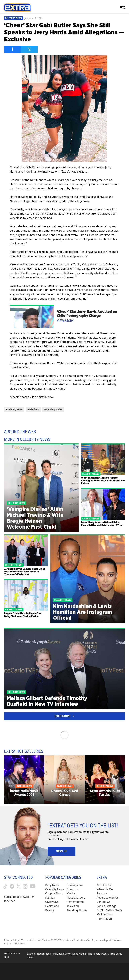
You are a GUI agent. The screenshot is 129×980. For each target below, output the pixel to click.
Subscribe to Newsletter (19, 897)
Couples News (54, 893)
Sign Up (62, 851)
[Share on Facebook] (12, 49)
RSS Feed (10, 901)
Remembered (75, 902)
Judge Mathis (79, 954)
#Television (33, 409)
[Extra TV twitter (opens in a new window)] (19, 886)
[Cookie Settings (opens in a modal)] (106, 906)
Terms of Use (29, 940)
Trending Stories (77, 910)
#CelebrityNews (14, 409)
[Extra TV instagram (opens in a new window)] (25, 886)
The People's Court (98, 954)
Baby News (52, 885)
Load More (64, 716)
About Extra (104, 885)
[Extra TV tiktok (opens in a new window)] (5, 886)
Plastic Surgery (76, 898)
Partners (102, 893)
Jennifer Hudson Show (58, 954)
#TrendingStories (53, 409)
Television (73, 906)
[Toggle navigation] (122, 7)
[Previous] (7, 779)
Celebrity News (14, 18)
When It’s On (105, 889)
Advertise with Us (107, 898)
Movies (71, 893)
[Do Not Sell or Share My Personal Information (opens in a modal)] (111, 914)
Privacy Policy (11, 940)
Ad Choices (44, 940)
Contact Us (103, 902)
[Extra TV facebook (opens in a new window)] (12, 886)
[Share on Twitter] (29, 49)
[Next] (122, 779)
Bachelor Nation (36, 954)
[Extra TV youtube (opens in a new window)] (33, 886)
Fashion (50, 898)
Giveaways (52, 902)
